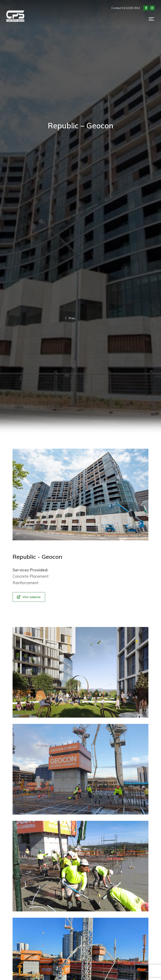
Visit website (29, 597)
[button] (151, 20)
